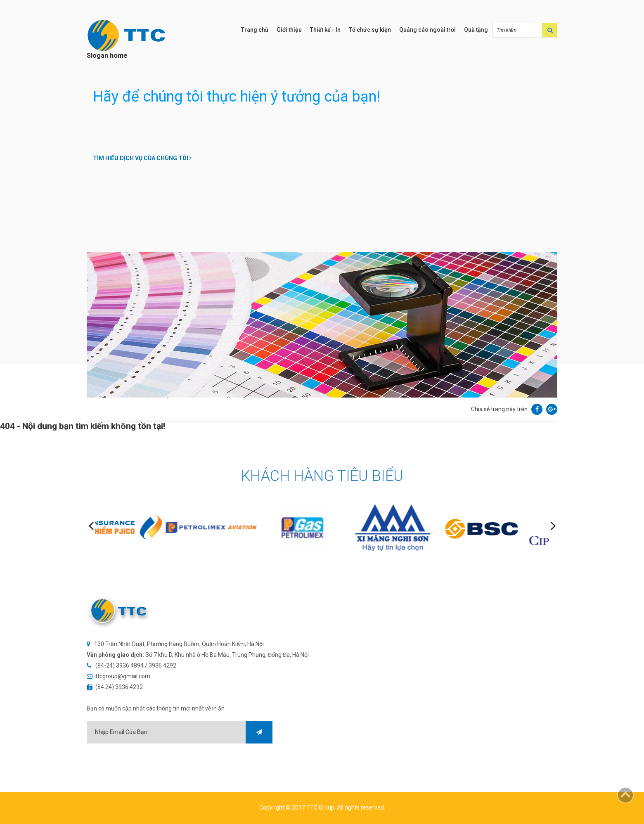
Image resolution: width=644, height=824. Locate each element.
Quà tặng (476, 30)
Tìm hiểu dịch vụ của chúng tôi (142, 158)
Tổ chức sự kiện (370, 30)
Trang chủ (255, 30)
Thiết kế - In (325, 30)
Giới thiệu (289, 30)
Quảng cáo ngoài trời (427, 30)
